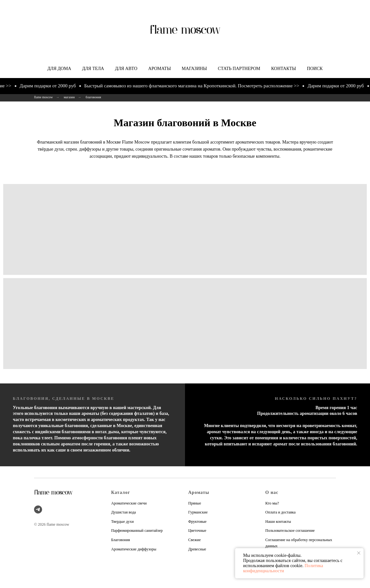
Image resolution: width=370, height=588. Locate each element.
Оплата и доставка (280, 512)
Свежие (194, 540)
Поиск (315, 69)
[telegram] (38, 509)
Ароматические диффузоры (134, 549)
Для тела (93, 69)
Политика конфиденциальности (283, 568)
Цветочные (197, 531)
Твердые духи (123, 522)
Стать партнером (239, 69)
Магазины (194, 69)
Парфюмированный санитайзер (137, 531)
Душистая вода (123, 512)
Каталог (121, 492)
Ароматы (160, 69)
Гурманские (198, 512)
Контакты (283, 69)
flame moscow (44, 97)
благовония (93, 97)
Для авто (126, 69)
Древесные (197, 549)
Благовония (121, 540)
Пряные (195, 503)
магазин (69, 97)
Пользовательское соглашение (290, 531)
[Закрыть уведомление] (359, 553)
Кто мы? (272, 503)
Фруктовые (197, 522)
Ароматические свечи (129, 503)
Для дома (59, 69)
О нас (272, 492)
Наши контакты (278, 522)
